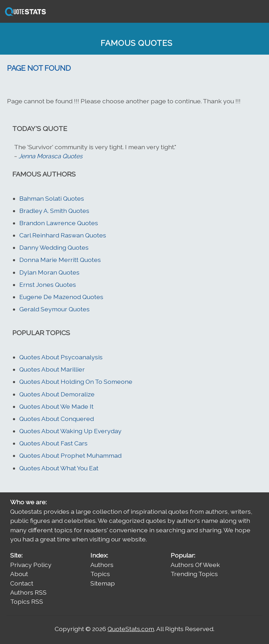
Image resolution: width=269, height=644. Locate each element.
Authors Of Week (195, 565)
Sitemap (103, 583)
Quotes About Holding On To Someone (76, 382)
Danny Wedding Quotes (54, 247)
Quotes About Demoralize (57, 394)
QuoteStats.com (131, 629)
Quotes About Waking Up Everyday (70, 431)
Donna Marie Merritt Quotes (60, 260)
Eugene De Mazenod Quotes (61, 297)
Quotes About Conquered (57, 419)
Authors (102, 565)
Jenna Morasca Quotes (50, 156)
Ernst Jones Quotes (48, 285)
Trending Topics (194, 574)
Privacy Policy (31, 565)
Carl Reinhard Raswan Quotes (63, 235)
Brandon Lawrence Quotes (59, 223)
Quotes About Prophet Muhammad (70, 455)
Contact (22, 583)
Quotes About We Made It (56, 406)
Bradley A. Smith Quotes (54, 211)
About (19, 574)
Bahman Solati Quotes (52, 198)
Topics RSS (27, 601)
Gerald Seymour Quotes (54, 309)
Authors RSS (28, 592)
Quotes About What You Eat (59, 468)
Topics (100, 574)
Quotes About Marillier (52, 369)
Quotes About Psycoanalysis (61, 357)
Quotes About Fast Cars (53, 443)
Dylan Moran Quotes (49, 272)
